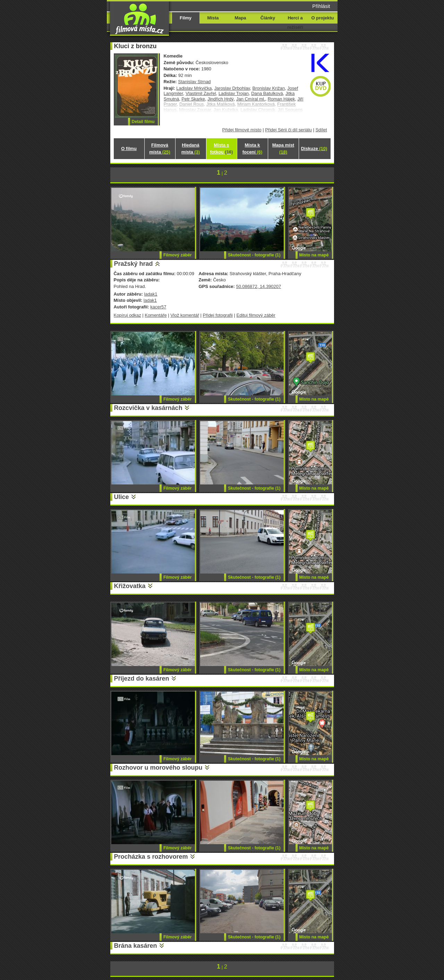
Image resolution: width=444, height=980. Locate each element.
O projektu (323, 18)
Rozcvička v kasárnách (148, 408)
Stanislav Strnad (194, 82)
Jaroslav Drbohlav (232, 88)
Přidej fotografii (218, 315)
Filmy (186, 18)
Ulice (122, 497)
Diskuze (314, 148)
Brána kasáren (136, 946)
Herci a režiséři (295, 23)
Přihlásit (321, 6)
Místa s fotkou (221, 148)
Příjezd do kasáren (142, 679)
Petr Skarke (193, 99)
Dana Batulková (267, 93)
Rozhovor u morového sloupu (158, 768)
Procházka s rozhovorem (151, 857)
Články (268, 18)
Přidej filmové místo (242, 130)
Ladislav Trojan (234, 93)
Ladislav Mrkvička (194, 88)
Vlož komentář (185, 315)
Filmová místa (160, 148)
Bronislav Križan (269, 88)
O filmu (129, 148)
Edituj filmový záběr (256, 315)
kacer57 (158, 307)
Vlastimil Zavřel (201, 93)
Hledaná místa (191, 148)
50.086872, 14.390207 (258, 286)
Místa (213, 18)
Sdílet (321, 130)
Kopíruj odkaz (127, 315)
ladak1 (151, 294)
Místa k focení (253, 148)
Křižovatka (130, 586)
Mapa (240, 18)
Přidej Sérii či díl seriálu (288, 130)
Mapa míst (283, 148)
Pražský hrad (134, 264)
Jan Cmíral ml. (251, 99)
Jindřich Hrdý (221, 99)
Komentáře (156, 315)
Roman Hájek (281, 99)
